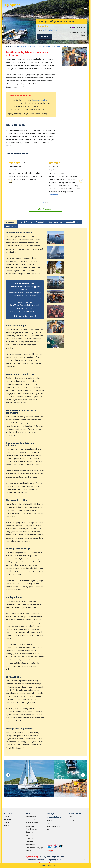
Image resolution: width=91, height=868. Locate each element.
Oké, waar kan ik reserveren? (25, 316)
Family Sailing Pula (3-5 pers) (59, 46)
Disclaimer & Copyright (35, 848)
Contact (7, 822)
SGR (49, 823)
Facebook (73, 817)
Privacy (28, 851)
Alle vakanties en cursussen (27, 46)
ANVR (49, 820)
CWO (49, 829)
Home (15, 46)
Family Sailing (42, 46)
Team (6, 816)
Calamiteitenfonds (54, 826)
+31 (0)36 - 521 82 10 (47, 865)
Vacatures (8, 819)
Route (6, 826)
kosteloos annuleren (40, 100)
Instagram (73, 820)
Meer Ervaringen (46, 209)
